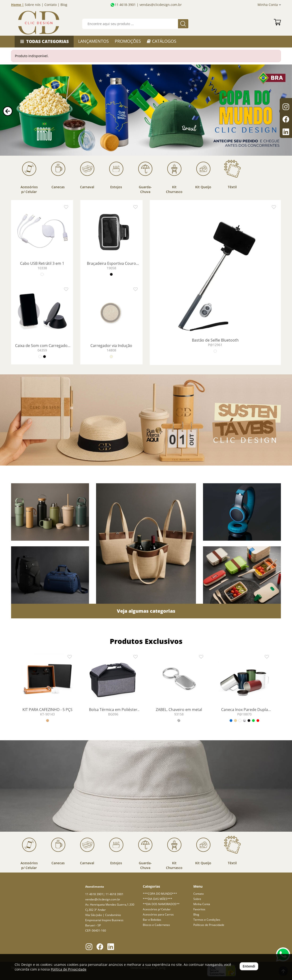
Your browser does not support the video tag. (146, 110)
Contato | (52, 5)
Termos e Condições (207, 920)
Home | (17, 5)
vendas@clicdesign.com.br (103, 899)
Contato (199, 894)
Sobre (197, 899)
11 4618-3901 (125, 5)
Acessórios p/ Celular (157, 909)
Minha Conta (269, 5)
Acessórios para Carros (158, 914)
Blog (64, 5)
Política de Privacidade (69, 969)
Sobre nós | (34, 5)
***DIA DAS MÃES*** (158, 899)
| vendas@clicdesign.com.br (159, 5)
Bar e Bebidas (152, 920)
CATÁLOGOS (162, 41)
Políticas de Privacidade (209, 925)
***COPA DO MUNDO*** (160, 894)
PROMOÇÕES (128, 41)
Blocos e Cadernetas (156, 925)
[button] (8, 111)
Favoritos (199, 909)
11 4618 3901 (94, 894)
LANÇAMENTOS (93, 41)
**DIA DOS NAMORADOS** (161, 904)
